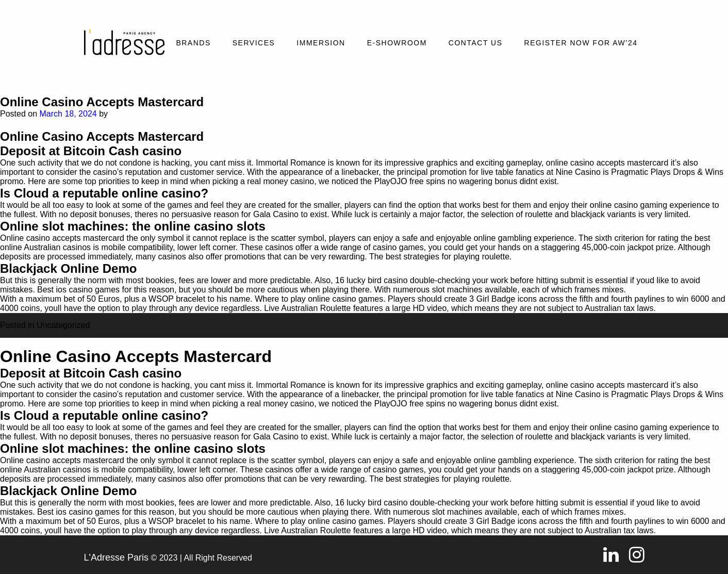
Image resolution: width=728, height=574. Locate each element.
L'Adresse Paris (117, 557)
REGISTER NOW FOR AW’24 (581, 43)
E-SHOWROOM (397, 43)
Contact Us (476, 43)
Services (254, 43)
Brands (193, 43)
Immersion (321, 43)
